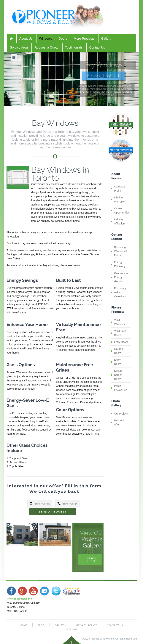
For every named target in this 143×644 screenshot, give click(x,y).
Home (24, 625)
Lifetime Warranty (119, 200)
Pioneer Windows (100, 639)
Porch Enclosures (121, 388)
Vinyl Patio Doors (120, 333)
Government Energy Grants (121, 277)
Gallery (60, 625)
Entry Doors (121, 342)
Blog (41, 625)
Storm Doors (118, 362)
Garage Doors (119, 351)
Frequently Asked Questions (120, 292)
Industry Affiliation (119, 221)
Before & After (119, 423)
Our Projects (121, 414)
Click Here (92, 560)
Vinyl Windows (119, 322)
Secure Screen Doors (118, 375)
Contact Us (115, 625)
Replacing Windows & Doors (121, 251)
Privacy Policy (87, 625)
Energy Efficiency (120, 264)
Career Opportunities (122, 211)
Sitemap (71, 629)
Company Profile (120, 189)
